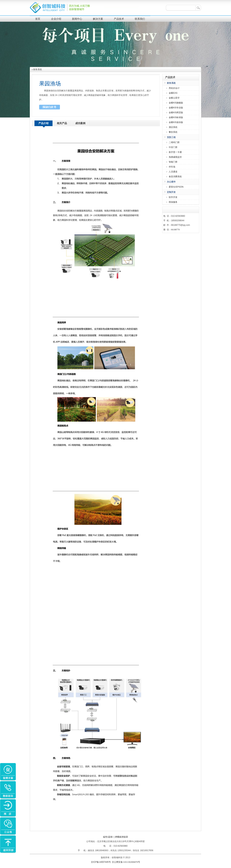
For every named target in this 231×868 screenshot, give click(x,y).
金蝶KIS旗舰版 (176, 103)
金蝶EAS (173, 93)
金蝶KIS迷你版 (176, 122)
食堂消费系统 (175, 177)
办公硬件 (171, 182)
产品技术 (119, 19)
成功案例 (80, 123)
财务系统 (171, 83)
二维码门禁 (174, 142)
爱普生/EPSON (176, 187)
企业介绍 (56, 19)
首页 (38, 19)
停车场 (172, 167)
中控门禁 (173, 147)
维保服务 (173, 202)
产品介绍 (43, 123)
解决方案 (98, 19)
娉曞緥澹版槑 (121, 837)
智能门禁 (173, 162)
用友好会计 (174, 88)
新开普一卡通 (175, 152)
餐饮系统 (173, 132)
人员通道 (173, 172)
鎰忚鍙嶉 (108, 837)
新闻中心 (77, 19)
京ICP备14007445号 (101, 862)
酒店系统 (173, 127)
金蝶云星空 (174, 98)
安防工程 (171, 137)
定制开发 (171, 192)
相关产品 (62, 123)
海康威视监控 (175, 157)
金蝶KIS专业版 (176, 108)
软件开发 (173, 197)
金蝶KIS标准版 (176, 117)
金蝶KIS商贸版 (176, 113)
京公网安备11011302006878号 (126, 862)
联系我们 (140, 19)
